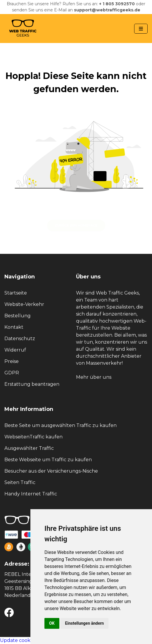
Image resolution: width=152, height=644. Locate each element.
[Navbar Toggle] (141, 29)
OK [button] (52, 623)
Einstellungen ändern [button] (85, 623)
